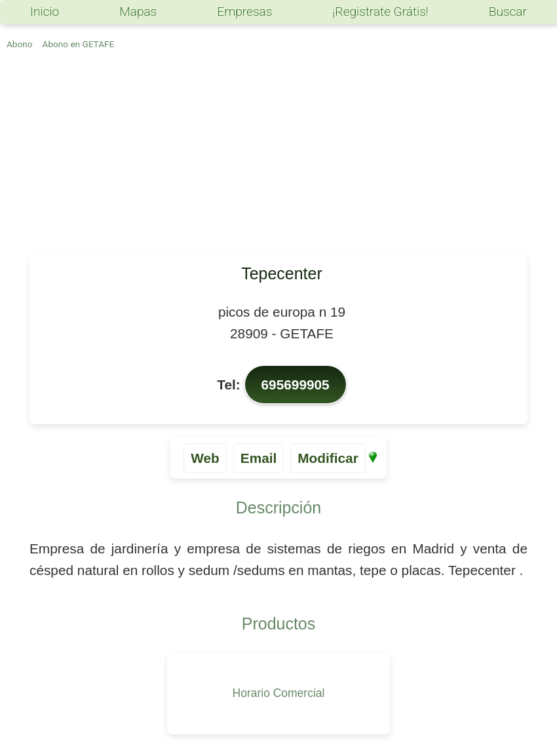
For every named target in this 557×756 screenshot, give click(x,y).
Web (205, 458)
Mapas (138, 11)
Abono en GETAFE (79, 44)
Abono (20, 44)
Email (259, 458)
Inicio (45, 11)
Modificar (328, 458)
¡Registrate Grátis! (380, 11)
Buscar (508, 11)
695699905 (296, 385)
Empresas (244, 11)
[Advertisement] (278, 156)
